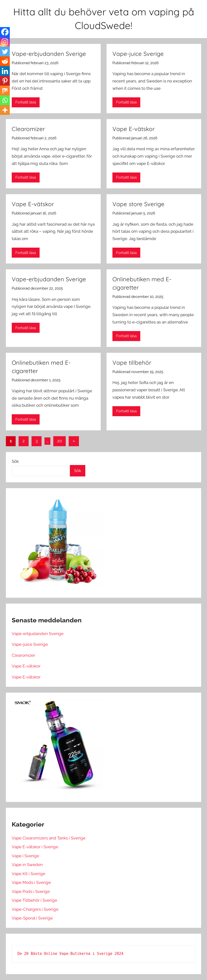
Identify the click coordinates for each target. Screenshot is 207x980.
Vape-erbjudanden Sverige (49, 54)
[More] (5, 110)
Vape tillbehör (132, 363)
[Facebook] (5, 32)
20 (60, 441)
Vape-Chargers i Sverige (35, 909)
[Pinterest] (5, 81)
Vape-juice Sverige (138, 54)
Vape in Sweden (27, 865)
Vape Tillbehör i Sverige (34, 900)
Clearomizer (28, 129)
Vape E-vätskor (134, 129)
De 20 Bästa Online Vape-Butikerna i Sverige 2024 (71, 954)
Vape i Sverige (25, 856)
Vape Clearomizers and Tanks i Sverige (49, 838)
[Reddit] (5, 61)
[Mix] (5, 91)
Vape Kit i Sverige (28, 874)
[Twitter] (5, 51)
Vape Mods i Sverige (31, 882)
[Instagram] (5, 42)
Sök (15, 461)
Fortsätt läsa (26, 102)
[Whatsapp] (5, 100)
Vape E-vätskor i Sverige (35, 847)
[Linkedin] (5, 71)
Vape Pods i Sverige (31, 891)
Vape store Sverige (138, 204)
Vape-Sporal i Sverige (32, 918)
